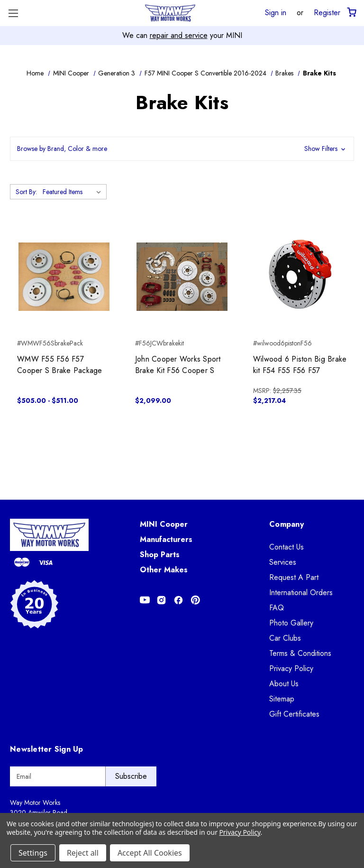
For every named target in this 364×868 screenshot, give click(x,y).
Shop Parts (160, 555)
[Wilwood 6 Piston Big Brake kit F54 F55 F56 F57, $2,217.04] (300, 277)
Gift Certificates (294, 714)
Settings (33, 853)
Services (283, 562)
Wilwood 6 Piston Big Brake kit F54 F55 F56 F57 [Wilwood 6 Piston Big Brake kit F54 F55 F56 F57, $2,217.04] (300, 365)
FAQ (277, 608)
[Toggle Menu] (13, 13)
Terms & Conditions (300, 653)
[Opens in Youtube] (145, 600)
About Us (284, 684)
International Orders (301, 593)
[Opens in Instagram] (161, 600)
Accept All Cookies (150, 853)
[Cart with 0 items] (351, 13)
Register (327, 12)
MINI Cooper (164, 524)
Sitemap (282, 699)
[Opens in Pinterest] (196, 600)
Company (287, 524)
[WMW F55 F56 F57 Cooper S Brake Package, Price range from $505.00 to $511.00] (64, 277)
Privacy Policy (291, 668)
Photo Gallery (291, 623)
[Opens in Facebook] (178, 600)
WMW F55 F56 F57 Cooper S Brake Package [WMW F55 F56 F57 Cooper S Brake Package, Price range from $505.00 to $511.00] (60, 365)
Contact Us (287, 547)
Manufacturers (166, 539)
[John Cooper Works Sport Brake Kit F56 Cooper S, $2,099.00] (182, 277)
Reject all (83, 853)
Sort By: (26, 192)
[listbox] (74, 192)
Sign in (276, 12)
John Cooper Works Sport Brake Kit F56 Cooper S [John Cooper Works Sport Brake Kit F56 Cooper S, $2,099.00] (178, 365)
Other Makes (164, 570)
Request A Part (294, 577)
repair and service (179, 35)
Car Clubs (285, 638)
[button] (182, 149)
